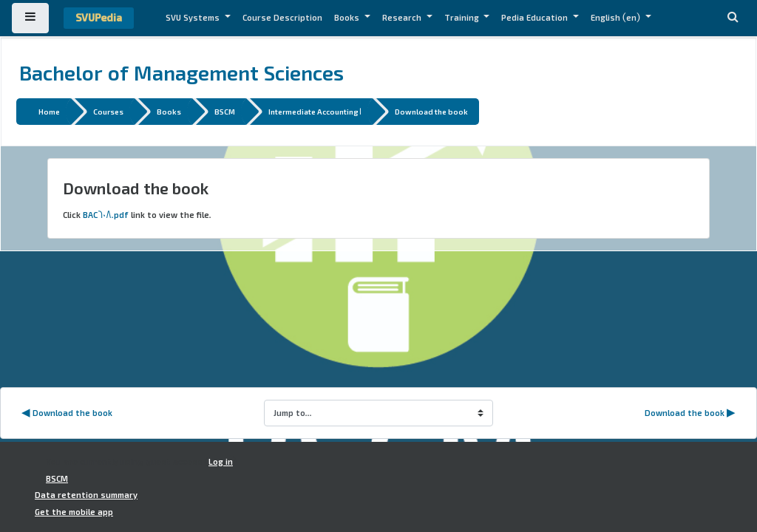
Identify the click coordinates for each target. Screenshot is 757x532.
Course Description (282, 18)
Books (348, 18)
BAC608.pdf (106, 215)
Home (49, 111)
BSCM (225, 111)
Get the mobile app (74, 512)
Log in (221, 462)
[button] (733, 18)
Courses (108, 111)
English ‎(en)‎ (617, 18)
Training (463, 18)
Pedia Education (536, 18)
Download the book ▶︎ (690, 413)
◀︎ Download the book (67, 413)
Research (403, 18)
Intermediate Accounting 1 (315, 111)
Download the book (431, 111)
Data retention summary (86, 495)
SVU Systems (194, 18)
